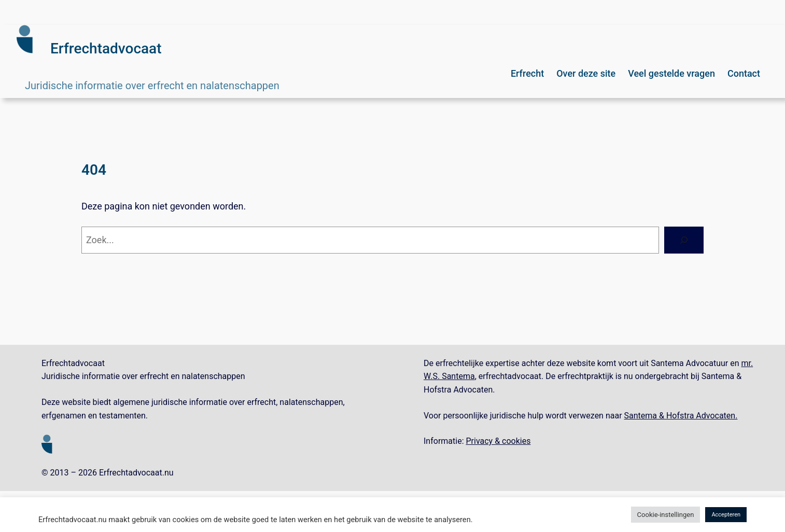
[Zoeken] (684, 240)
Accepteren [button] (726, 515)
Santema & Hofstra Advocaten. (681, 416)
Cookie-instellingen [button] (666, 515)
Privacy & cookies (498, 441)
